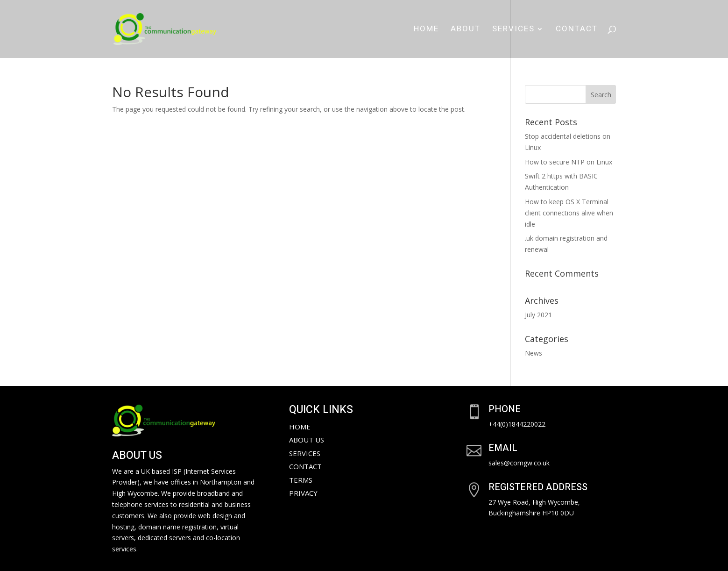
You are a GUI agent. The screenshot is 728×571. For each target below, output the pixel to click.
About (466, 30)
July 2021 (538, 315)
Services (513, 30)
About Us (307, 440)
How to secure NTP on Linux (569, 162)
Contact (577, 30)
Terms (301, 480)
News (534, 353)
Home (426, 30)
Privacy (303, 493)
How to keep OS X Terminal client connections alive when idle (569, 213)
